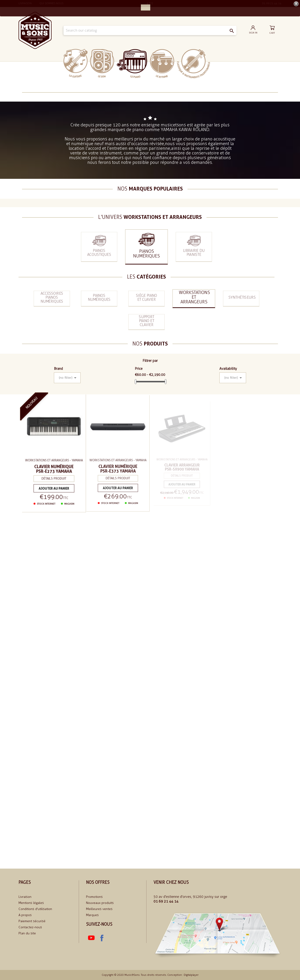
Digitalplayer (191, 975)
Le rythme (162, 64)
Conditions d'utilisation (35, 909)
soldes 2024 (224, 63)
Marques (92, 915)
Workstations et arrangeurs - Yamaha (54, 460)
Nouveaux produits (100, 903)
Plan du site (27, 933)
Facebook (101, 938)
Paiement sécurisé (32, 921)
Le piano (132, 64)
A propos (25, 915)
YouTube (91, 938)
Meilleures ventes (99, 909)
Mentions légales (31, 903)
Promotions (94, 897)
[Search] (150, 30)
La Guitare (76, 63)
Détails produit (54, 478)
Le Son (102, 63)
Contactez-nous (30, 927)
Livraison (25, 897)
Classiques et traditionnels (193, 64)
